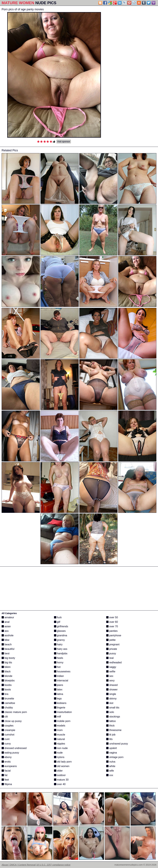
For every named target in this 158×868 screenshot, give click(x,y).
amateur (8, 617)
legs (58, 699)
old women (62, 766)
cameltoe (8, 703)
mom (58, 730)
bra (5, 694)
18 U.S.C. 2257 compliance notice (53, 865)
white (111, 766)
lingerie (60, 708)
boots (6, 690)
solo (110, 712)
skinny (111, 699)
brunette (8, 699)
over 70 (112, 626)
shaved (112, 685)
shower (112, 690)
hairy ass (61, 649)
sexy (110, 681)
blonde (7, 676)
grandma (61, 635)
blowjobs (8, 681)
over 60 (112, 622)
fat (5, 775)
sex (110, 676)
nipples (60, 744)
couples (8, 726)
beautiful (8, 649)
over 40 (60, 784)
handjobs (61, 653)
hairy (58, 644)
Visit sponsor (64, 142)
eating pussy (10, 753)
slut (110, 703)
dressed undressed (14, 748)
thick (110, 726)
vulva (111, 762)
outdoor (60, 775)
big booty (8, 658)
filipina (7, 784)
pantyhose (114, 635)
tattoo (111, 721)
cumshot (8, 735)
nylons (59, 757)
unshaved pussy (117, 744)
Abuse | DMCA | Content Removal (19, 865)
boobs (7, 685)
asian (6, 626)
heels (59, 658)
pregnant (113, 644)
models (60, 726)
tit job (111, 735)
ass (5, 631)
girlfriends (61, 626)
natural (59, 739)
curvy (6, 744)
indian (59, 676)
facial (6, 771)
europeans (9, 766)
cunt (6, 739)
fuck (58, 617)
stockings (113, 717)
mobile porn (62, 721)
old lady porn (63, 762)
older (58, 771)
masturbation (63, 712)
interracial (61, 681)
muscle (60, 735)
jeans (59, 685)
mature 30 (61, 780)
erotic (6, 762)
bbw (5, 640)
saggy (111, 667)
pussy (111, 653)
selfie (111, 671)
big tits (7, 662)
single (111, 694)
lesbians (60, 703)
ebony (7, 757)
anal (6, 622)
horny (59, 662)
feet (5, 780)
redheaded (114, 662)
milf (57, 717)
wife (110, 771)
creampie (8, 730)
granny (59, 640)
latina (59, 694)
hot (57, 667)
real (110, 658)
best (6, 653)
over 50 (112, 617)
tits (109, 739)
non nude (61, 748)
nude (58, 753)
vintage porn (115, 757)
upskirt (112, 748)
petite (111, 640)
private (112, 649)
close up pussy (12, 721)
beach (7, 644)
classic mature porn (14, 712)
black (6, 671)
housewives (62, 671)
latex (58, 690)
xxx (110, 775)
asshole (8, 635)
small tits (113, 708)
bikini (6, 667)
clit (5, 717)
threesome (114, 730)
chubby (7, 708)
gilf (57, 622)
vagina (112, 753)
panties (112, 631)
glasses (60, 631)
